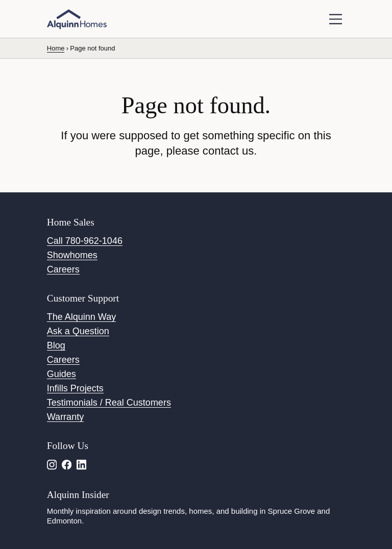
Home (56, 48)
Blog (56, 345)
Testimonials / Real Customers (109, 403)
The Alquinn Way (81, 317)
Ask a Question (78, 331)
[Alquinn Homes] (77, 19)
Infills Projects (75, 388)
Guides (62, 374)
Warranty (65, 417)
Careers (63, 269)
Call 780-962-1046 (85, 241)
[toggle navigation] (336, 19)
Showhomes (72, 255)
